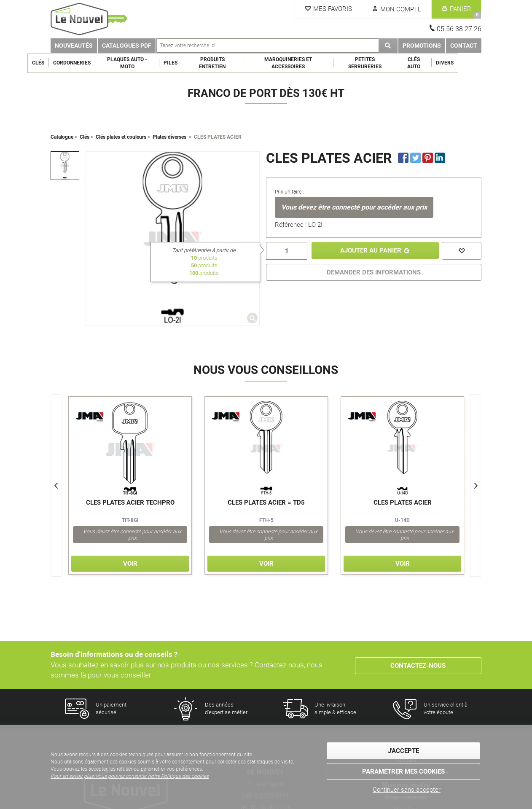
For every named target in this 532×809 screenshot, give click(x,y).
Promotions (422, 46)
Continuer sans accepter (407, 790)
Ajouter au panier (369, 251)
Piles (194, 63)
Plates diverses (169, 137)
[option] (65, 166)
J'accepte (403, 751)
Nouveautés (74, 46)
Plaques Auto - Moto (150, 63)
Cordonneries (95, 63)
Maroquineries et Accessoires (311, 63)
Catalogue (62, 137)
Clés (61, 63)
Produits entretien (235, 63)
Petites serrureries (388, 63)
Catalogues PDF (127, 46)
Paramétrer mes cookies (403, 771)
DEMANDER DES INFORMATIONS (374, 272)
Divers (468, 63)
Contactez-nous (418, 665)
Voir (130, 564)
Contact (464, 46)
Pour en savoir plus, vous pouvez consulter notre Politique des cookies (130, 777)
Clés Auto (437, 63)
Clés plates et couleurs (121, 137)
